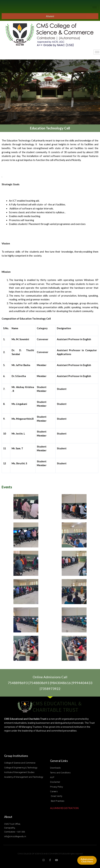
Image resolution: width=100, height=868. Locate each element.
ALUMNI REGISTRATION (64, 808)
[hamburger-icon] (95, 7)
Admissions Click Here (87, 860)
